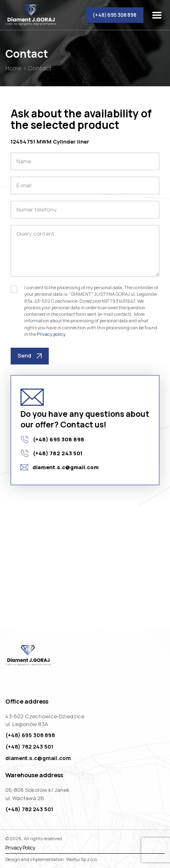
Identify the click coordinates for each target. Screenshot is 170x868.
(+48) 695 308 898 (114, 15)
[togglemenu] (158, 15)
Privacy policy (51, 334)
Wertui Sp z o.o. (82, 859)
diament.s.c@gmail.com (60, 467)
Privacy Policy (20, 848)
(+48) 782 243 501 (51, 453)
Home (14, 68)
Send (30, 355)
